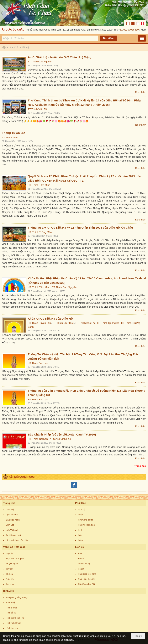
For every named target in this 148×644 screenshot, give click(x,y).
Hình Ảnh (8, 591)
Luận (80, 540)
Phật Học (81, 503)
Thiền (81, 515)
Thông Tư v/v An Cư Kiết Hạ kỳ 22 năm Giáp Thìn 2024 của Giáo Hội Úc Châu (80, 228)
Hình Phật (11, 602)
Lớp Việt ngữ (12, 530)
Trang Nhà (9, 503)
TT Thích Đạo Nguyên (40, 62)
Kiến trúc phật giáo (15, 559)
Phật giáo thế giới (86, 579)
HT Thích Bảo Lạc (86, 323)
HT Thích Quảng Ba (108, 323)
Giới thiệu (11, 510)
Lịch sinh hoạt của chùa (17, 540)
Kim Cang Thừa (85, 520)
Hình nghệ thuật (13, 623)
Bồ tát (81, 559)
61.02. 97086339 (130, 30)
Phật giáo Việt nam (87, 574)
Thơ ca (9, 574)
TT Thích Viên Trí (37, 109)
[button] (142, 38)
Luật (80, 535)
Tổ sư (81, 569)
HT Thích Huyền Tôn (39, 323)
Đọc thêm (141, 92)
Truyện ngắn (12, 564)
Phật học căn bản (86, 525)
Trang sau (140, 466)
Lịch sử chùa (12, 515)
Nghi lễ (9, 553)
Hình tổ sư (11, 613)
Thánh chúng (84, 564)
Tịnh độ (82, 510)
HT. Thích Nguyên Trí (40, 439)
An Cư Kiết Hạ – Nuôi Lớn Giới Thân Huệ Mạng (60, 57)
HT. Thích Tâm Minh (39, 185)
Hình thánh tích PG (15, 618)
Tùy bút (10, 569)
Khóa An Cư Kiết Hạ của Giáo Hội (51, 319)
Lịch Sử (80, 547)
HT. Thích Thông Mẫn (40, 232)
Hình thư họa (12, 628)
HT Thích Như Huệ (63, 323)
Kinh (80, 530)
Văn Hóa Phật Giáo (14, 547)
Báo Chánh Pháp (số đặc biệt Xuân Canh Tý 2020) (62, 434)
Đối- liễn (10, 579)
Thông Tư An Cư (13, 133)
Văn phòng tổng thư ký (17, 597)
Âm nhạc (10, 584)
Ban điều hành (13, 520)
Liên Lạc (10, 525)
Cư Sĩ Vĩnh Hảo (62, 439)
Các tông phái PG (86, 584)
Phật (80, 553)
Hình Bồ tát (11, 608)
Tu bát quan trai (13, 535)
